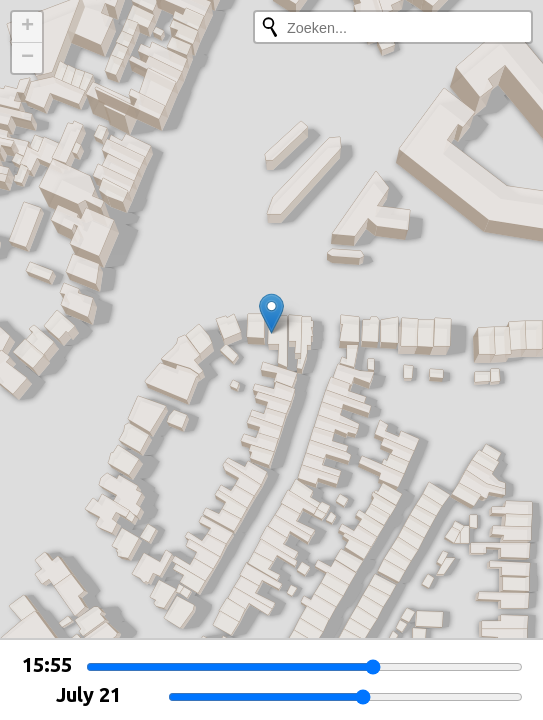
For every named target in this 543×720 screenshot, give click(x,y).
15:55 (47, 664)
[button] (271, 313)
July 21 (88, 694)
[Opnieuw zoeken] (270, 27)
